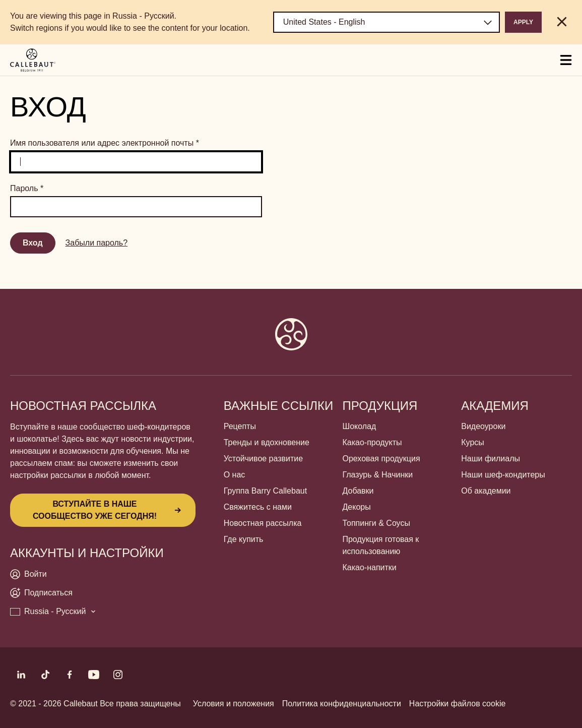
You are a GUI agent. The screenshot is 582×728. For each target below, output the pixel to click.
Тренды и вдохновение (267, 442)
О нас (235, 475)
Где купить (244, 539)
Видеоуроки (483, 426)
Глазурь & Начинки (377, 475)
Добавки (358, 491)
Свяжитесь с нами (258, 507)
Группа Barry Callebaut (265, 491)
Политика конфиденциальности (342, 704)
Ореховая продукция (381, 459)
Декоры (356, 507)
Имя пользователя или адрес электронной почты (105, 143)
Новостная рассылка (263, 523)
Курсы (473, 442)
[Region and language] (386, 22)
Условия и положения (234, 704)
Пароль (27, 188)
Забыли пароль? (97, 243)
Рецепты (240, 426)
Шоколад (359, 426)
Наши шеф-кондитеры (503, 475)
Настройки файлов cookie (458, 704)
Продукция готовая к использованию (380, 545)
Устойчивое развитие (263, 459)
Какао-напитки (369, 567)
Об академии (486, 491)
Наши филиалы (491, 459)
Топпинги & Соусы (376, 523)
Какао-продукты (372, 442)
